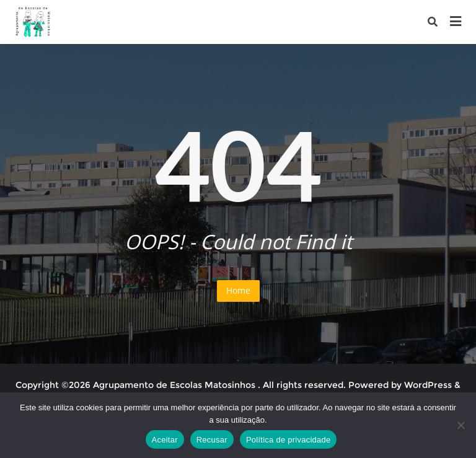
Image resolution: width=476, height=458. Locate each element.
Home (238, 290)
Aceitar (165, 440)
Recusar (212, 440)
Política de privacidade (289, 440)
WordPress (428, 385)
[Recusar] (461, 425)
